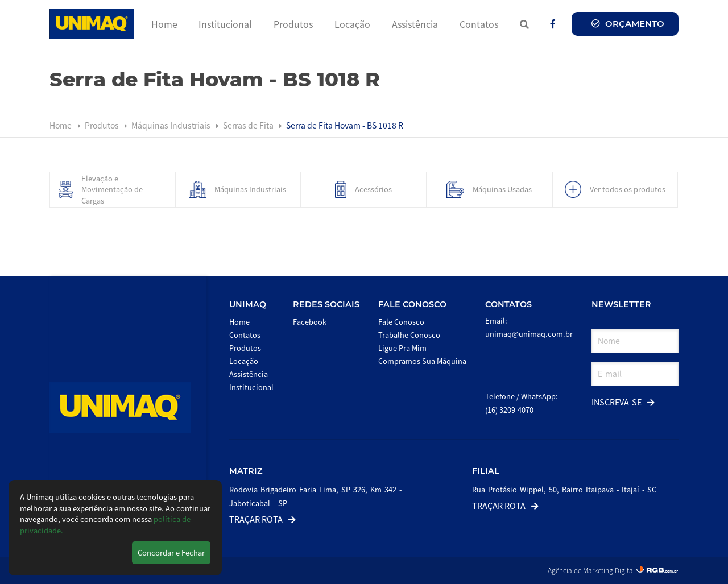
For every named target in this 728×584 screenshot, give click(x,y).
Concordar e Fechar (171, 552)
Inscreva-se (623, 402)
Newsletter (621, 304)
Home (164, 24)
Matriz (246, 471)
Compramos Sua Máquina (422, 361)
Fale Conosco (412, 304)
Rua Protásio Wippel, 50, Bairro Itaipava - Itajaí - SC (564, 489)
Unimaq (248, 304)
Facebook (310, 322)
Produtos (293, 24)
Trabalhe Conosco (409, 335)
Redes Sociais (326, 304)
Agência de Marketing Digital (592, 570)
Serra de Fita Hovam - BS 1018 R (345, 125)
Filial (486, 471)
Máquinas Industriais (172, 125)
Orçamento (628, 24)
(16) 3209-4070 (509, 410)
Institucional (225, 24)
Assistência (415, 24)
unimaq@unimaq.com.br (529, 334)
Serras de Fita (249, 125)
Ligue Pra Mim (402, 348)
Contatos (479, 24)
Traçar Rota (262, 519)
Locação (352, 24)
